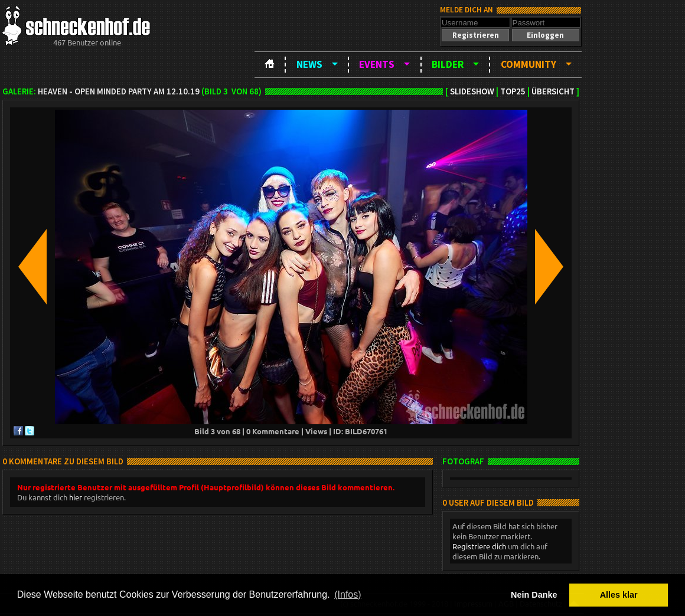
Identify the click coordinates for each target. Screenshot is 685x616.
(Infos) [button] (348, 594)
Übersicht (553, 91)
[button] (475, 35)
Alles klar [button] (619, 595)
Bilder (448, 64)
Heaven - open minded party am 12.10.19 (119, 91)
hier (76, 497)
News (309, 64)
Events (377, 64)
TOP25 (513, 91)
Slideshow (472, 91)
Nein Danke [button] (534, 595)
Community (529, 64)
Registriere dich (479, 546)
